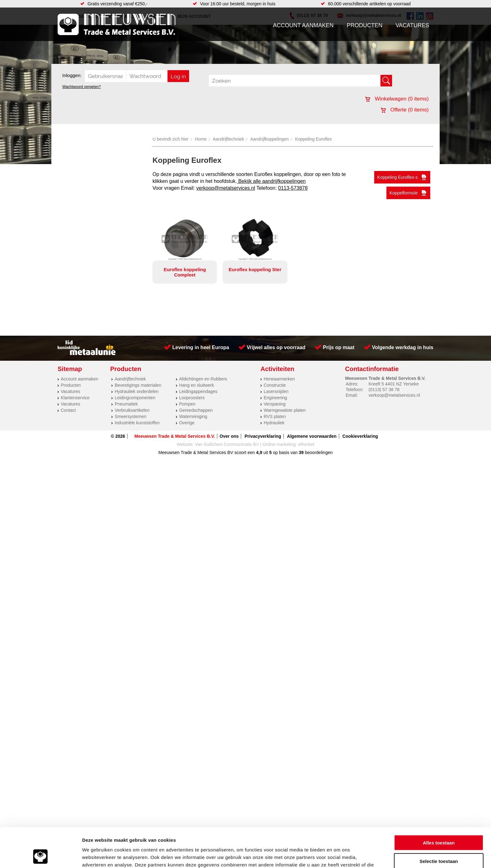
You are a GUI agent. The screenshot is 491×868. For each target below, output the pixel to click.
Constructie (275, 385)
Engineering (275, 398)
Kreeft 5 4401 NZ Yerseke (394, 384)
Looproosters (192, 398)
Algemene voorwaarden (312, 436)
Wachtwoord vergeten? (82, 87)
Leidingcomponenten (135, 398)
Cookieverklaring (360, 436)
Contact (68, 410)
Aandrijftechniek (229, 139)
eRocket (306, 444)
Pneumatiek (126, 404)
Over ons (229, 436)
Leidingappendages (198, 391)
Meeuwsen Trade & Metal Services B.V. (175, 436)
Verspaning (275, 404)
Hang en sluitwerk (196, 385)
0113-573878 (293, 188)
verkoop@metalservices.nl (226, 188)
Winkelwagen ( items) (397, 99)
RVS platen (275, 416)
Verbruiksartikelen (132, 410)
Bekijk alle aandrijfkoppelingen (271, 181)
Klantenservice (75, 398)
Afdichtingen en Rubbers (203, 379)
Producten (364, 25)
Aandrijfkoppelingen (269, 139)
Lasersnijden (276, 391)
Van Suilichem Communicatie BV (227, 444)
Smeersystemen (130, 416)
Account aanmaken (303, 25)
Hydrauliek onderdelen (137, 391)
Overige (187, 423)
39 (301, 452)
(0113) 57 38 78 (384, 390)
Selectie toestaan (439, 824)
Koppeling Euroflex (313, 139)
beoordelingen (318, 452)
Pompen (187, 404)
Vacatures (412, 25)
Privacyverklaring (263, 436)
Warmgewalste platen (285, 410)
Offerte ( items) (405, 110)
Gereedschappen (196, 410)
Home (201, 139)
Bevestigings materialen (138, 385)
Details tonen (338, 856)
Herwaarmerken (279, 379)
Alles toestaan (439, 806)
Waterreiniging (193, 416)
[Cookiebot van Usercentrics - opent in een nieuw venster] (41, 856)
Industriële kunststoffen (137, 423)
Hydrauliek (274, 423)
